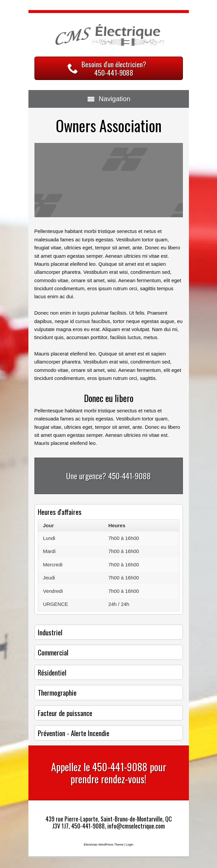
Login (130, 845)
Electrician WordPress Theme (103, 845)
